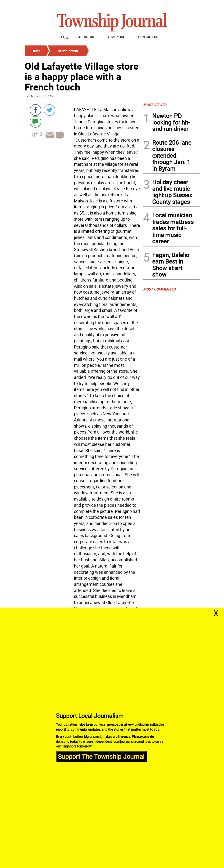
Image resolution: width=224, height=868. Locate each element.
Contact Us (148, 37)
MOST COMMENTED (159, 289)
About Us (86, 37)
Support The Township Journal (101, 756)
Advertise (116, 37)
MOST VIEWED (155, 105)
